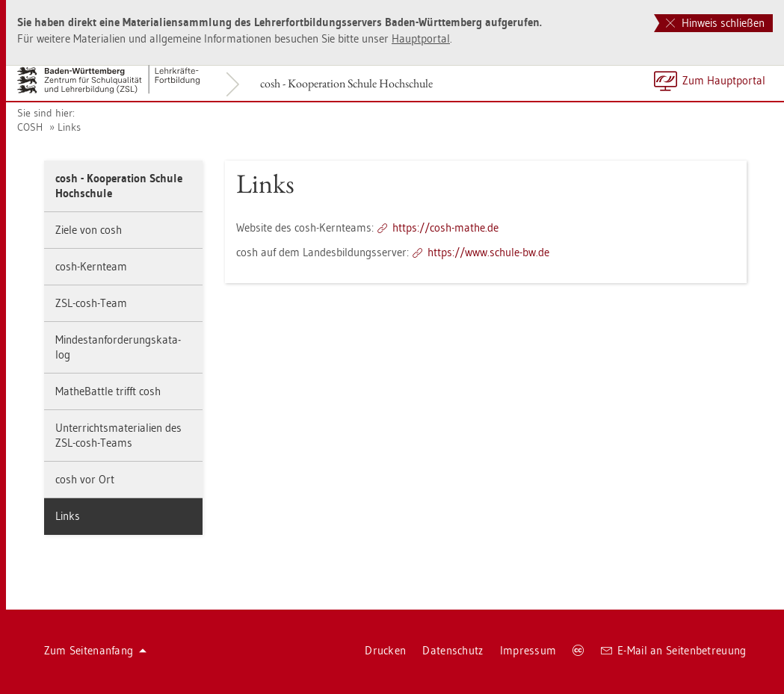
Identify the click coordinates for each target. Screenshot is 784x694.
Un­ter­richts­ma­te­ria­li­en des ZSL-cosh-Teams (118, 435)
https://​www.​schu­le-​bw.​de (488, 252)
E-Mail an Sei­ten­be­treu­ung (674, 650)
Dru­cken (385, 650)
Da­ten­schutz (453, 650)
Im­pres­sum (528, 650)
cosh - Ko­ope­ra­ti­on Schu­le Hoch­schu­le (346, 83)
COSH (30, 127)
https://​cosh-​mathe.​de (445, 227)
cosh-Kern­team (91, 266)
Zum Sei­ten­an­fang (96, 650)
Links (69, 127)
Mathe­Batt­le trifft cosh (108, 391)
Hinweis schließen (715, 23)
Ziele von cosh (89, 230)
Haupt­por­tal (421, 38)
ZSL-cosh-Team (91, 303)
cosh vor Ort (85, 479)
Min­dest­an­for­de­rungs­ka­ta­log (118, 347)
